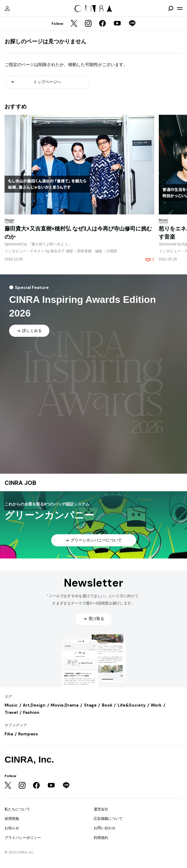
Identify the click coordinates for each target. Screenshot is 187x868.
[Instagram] (88, 24)
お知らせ (12, 828)
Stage (90, 705)
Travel (11, 712)
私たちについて (17, 809)
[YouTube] (117, 24)
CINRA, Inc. (29, 759)
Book (107, 705)
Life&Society (132, 705)
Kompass (28, 734)
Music (11, 705)
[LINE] (132, 24)
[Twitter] (74, 24)
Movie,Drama (65, 705)
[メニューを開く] (180, 8)
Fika (9, 734)
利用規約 (101, 838)
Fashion (31, 712)
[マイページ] (7, 8)
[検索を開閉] (171, 8)
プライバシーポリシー (23, 838)
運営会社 (101, 809)
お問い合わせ (105, 828)
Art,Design (34, 705)
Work (156, 705)
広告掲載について (108, 819)
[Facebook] (102, 24)
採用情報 (12, 819)
